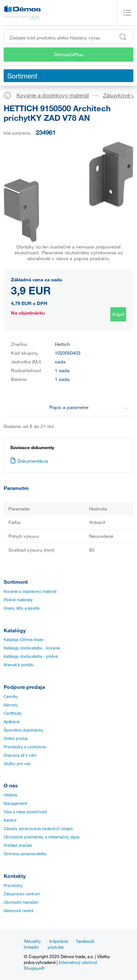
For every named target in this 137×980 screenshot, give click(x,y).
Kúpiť (118, 314)
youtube (56, 947)
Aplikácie (12, 722)
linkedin (31, 947)
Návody (11, 705)
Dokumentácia (29, 461)
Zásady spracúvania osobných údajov (38, 829)
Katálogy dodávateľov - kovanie (32, 648)
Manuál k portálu (19, 665)
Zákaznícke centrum (22, 894)
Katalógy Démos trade (24, 640)
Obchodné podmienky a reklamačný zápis (42, 837)
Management (15, 803)
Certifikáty (13, 713)
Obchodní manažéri (21, 902)
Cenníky (11, 697)
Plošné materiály (18, 600)
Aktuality (32, 941)
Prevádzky (13, 886)
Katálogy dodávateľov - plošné (31, 656)
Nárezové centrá (18, 911)
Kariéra (10, 820)
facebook (85, 941)
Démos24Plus (69, 54)
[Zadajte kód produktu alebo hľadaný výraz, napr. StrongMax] (68, 37)
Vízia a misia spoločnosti (25, 812)
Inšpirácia (59, 941)
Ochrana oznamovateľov (25, 854)
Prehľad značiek (18, 845)
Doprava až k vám (20, 755)
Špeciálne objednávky (24, 730)
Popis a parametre (88, 407)
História (10, 795)
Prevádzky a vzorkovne (25, 747)
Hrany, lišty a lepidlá (22, 608)
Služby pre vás (17, 764)
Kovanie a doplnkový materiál (53, 95)
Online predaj (16, 738)
